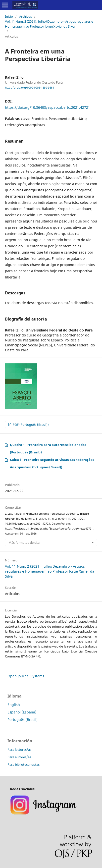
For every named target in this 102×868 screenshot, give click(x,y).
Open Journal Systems (26, 676)
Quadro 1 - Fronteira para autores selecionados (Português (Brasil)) (48, 448)
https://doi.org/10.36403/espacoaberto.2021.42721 (48, 107)
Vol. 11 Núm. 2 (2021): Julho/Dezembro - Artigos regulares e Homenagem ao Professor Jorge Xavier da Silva (49, 24)
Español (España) (22, 712)
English (14, 705)
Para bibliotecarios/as (24, 764)
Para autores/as (19, 757)
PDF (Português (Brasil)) (30, 425)
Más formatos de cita (24, 542)
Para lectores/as (19, 750)
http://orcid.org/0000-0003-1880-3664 (29, 88)
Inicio (9, 16)
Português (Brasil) (23, 720)
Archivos (25, 16)
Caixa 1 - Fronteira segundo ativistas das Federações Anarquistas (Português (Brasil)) (52, 463)
